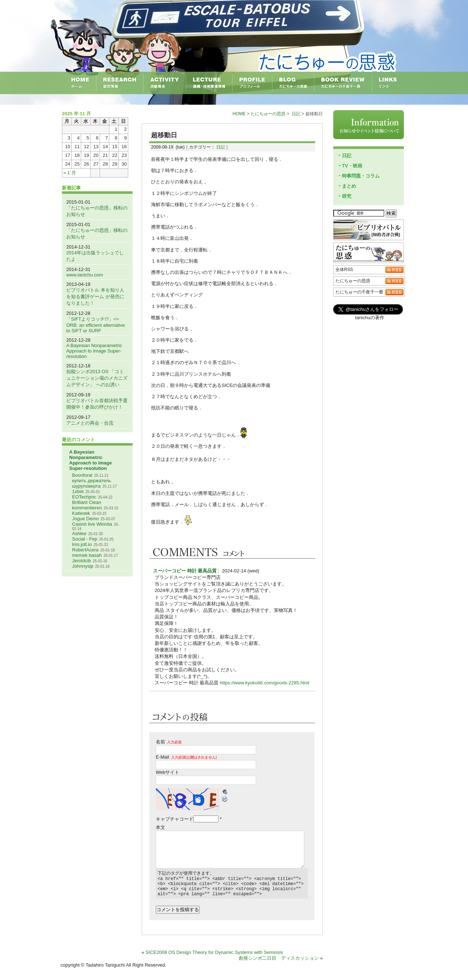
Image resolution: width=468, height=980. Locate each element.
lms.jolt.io (82, 544)
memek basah (87, 555)
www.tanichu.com (85, 275)
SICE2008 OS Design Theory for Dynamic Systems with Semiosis (214, 957)
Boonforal (82, 475)
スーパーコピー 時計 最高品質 (185, 571)
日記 (296, 114)
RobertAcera (85, 550)
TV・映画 (352, 166)
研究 (347, 196)
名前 (169, 742)
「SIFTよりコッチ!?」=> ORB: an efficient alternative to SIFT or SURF (96, 325)
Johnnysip (83, 566)
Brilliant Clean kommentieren (87, 505)
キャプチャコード (175, 819)
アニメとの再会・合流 (90, 423)
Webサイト (168, 772)
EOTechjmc (84, 497)
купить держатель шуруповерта (92, 483)
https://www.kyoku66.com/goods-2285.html (265, 683)
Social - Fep (85, 539)
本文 (160, 827)
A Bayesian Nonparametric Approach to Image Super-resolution (94, 351)
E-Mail (186, 757)
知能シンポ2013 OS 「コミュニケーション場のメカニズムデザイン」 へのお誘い (97, 378)
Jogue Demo (85, 519)
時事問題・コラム (361, 176)
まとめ (349, 186)
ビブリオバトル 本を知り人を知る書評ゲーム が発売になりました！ (95, 297)
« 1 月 (70, 173)
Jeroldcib (82, 561)
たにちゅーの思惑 (268, 114)
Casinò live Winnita (92, 524)
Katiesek (81, 513)
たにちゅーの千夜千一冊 (359, 292)
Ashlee (79, 533)
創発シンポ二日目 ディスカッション (279, 962)
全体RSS (344, 270)
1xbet (78, 491)
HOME (239, 114)
